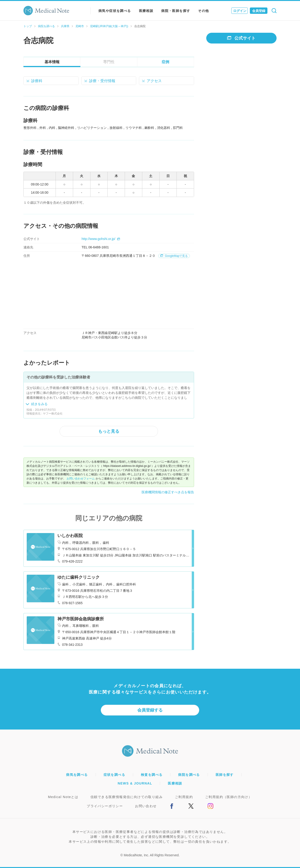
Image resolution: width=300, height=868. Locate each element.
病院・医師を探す (176, 11)
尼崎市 (80, 26)
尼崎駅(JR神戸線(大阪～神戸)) (109, 26)
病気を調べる (77, 775)
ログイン (240, 11)
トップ (28, 26)
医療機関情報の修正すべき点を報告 (168, 492)
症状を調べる (114, 775)
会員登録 (259, 11)
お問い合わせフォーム (81, 479)
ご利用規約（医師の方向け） (229, 797)
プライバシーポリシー (105, 806)
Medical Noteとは (63, 797)
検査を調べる (152, 775)
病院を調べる (46, 26)
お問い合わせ (146, 806)
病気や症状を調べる (115, 11)
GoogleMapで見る (174, 256)
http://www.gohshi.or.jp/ (101, 239)
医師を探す (225, 775)
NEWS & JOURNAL (135, 783)
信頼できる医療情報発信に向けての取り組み (127, 797)
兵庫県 (65, 26)
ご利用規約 (184, 797)
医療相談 (146, 11)
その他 (203, 11)
